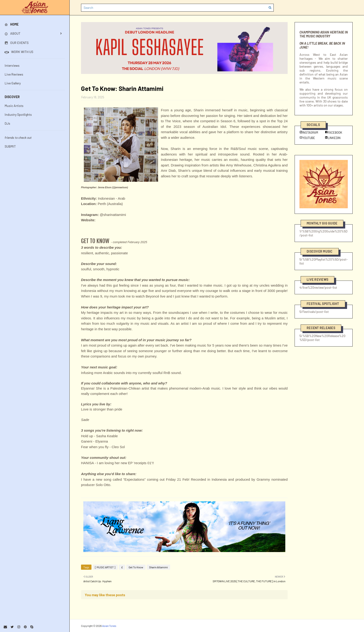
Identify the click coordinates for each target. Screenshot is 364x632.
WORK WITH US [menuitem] (19, 52)
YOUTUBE (307, 138)
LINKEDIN (333, 138)
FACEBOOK (333, 132)
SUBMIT (10, 146)
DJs (7, 123)
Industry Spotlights (18, 114)
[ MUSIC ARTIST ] (105, 567)
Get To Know (136, 567)
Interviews (12, 65)
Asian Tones (109, 626)
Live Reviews (14, 74)
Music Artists (14, 106)
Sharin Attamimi (158, 567)
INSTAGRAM (309, 132)
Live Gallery (13, 83)
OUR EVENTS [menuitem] (17, 43)
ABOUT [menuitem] (13, 33)
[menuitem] (35, 25)
